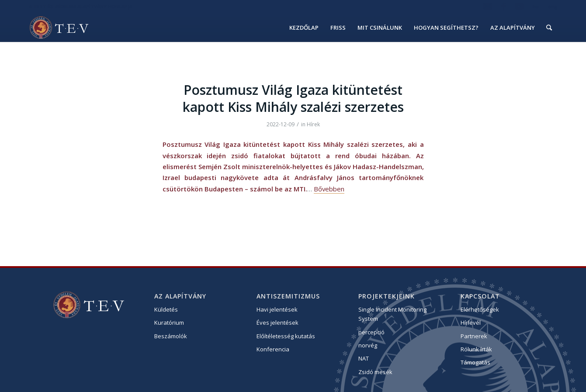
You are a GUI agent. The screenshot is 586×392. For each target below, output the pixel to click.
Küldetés (166, 309)
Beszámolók (171, 336)
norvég (368, 345)
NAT (364, 358)
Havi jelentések (277, 309)
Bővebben (329, 189)
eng (553, 6)
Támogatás (475, 362)
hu (536, 6)
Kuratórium (169, 323)
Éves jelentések (277, 323)
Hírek (313, 124)
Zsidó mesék (375, 372)
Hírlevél (471, 323)
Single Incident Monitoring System (392, 314)
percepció (371, 332)
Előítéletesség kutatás (286, 336)
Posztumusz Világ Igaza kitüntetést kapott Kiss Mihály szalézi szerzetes (293, 98)
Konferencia (273, 349)
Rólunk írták (476, 349)
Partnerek (474, 336)
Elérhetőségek (480, 309)
